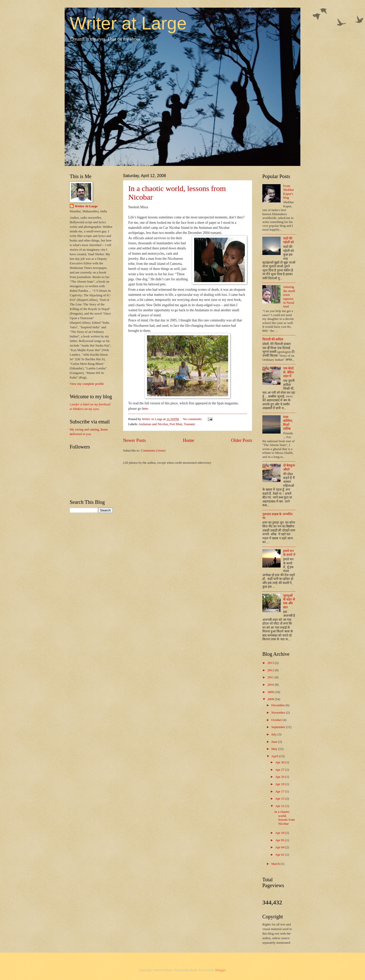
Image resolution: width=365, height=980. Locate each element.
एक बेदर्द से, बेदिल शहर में (288, 372)
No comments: (193, 419)
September (279, 727)
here (145, 409)
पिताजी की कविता (273, 339)
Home (188, 440)
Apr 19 (280, 784)
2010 (271, 685)
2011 (271, 677)
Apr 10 (280, 833)
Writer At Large (86, 206)
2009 (271, 692)
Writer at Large (128, 23)
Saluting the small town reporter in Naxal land (289, 297)
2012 (271, 670)
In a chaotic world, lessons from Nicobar (285, 818)
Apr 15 (280, 799)
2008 (271, 699)
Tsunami (189, 424)
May (275, 749)
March (276, 864)
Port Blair (176, 424)
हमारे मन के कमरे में (289, 553)
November (279, 713)
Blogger (220, 970)
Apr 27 (280, 770)
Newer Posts (134, 440)
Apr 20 (280, 777)
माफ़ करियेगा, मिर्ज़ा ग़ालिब (288, 423)
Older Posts (242, 440)
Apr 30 (280, 762)
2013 (271, 663)
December (278, 705)
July (274, 734)
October (277, 720)
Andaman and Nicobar (153, 424)
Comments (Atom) (153, 451)
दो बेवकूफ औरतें (289, 467)
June (275, 742)
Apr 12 (280, 806)
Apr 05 (280, 840)
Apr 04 (280, 847)
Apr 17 (280, 792)
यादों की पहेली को (288, 240)
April (275, 756)
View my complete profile (87, 384)
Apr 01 (280, 855)
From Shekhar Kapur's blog (288, 192)
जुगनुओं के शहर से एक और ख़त (289, 601)
